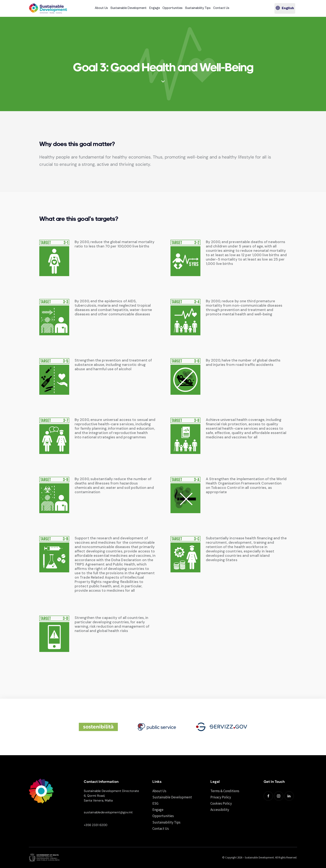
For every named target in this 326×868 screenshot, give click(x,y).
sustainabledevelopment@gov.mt (108, 812)
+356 (88, 825)
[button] (285, 8)
